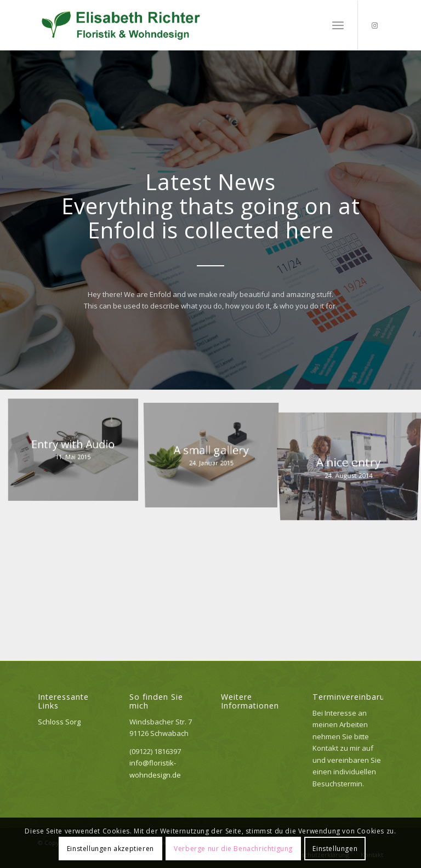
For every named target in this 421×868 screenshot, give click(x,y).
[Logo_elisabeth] (122, 25)
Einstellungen (335, 849)
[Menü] (338, 25)
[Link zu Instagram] (375, 25)
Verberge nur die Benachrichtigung (233, 849)
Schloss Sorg (59, 722)
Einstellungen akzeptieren (110, 849)
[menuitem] (338, 25)
